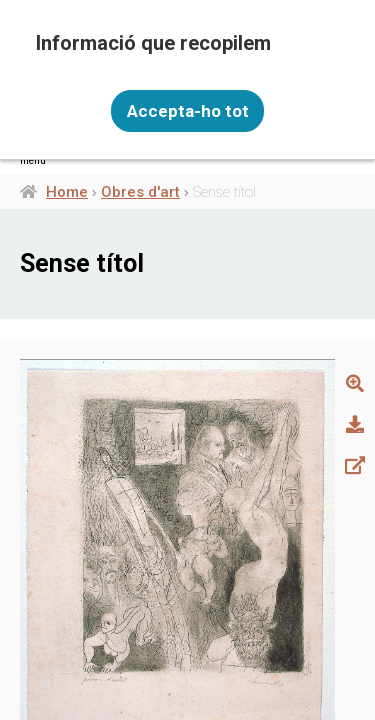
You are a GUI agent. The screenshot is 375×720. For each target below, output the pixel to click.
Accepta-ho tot (188, 111)
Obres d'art (140, 192)
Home (67, 192)
